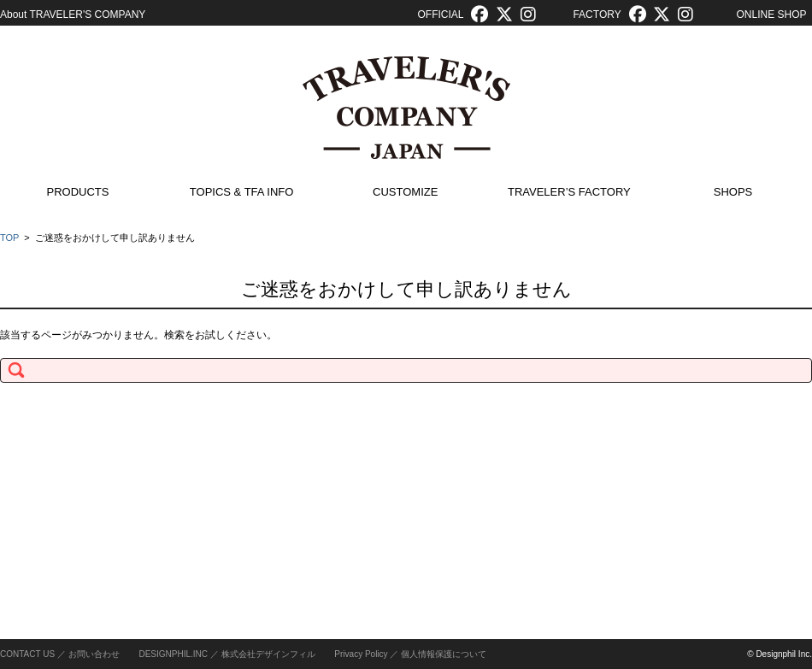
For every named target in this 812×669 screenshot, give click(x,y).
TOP (9, 238)
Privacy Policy (361, 654)
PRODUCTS (78, 192)
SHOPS (733, 192)
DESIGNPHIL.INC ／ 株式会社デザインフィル (227, 654)
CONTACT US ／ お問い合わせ (60, 654)
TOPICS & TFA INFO (242, 192)
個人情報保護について (444, 654)
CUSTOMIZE (405, 192)
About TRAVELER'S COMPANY (73, 15)
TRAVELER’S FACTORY (569, 192)
